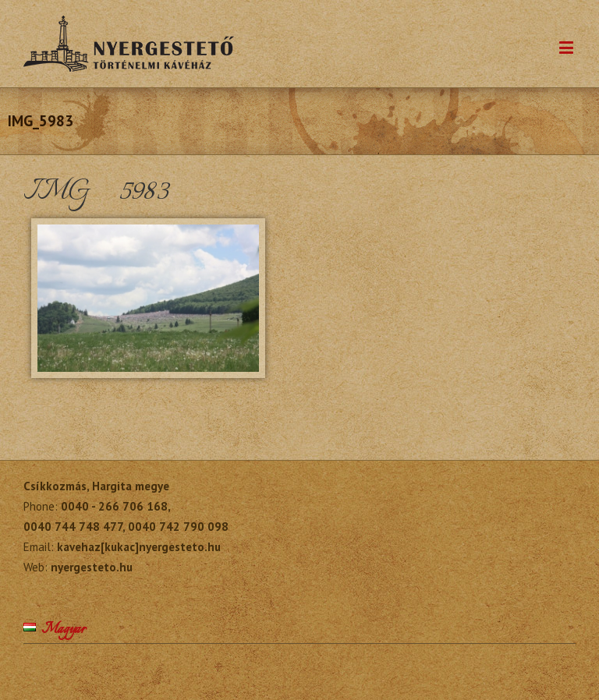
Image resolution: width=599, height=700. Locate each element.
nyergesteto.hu (92, 567)
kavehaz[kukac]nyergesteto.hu (139, 547)
